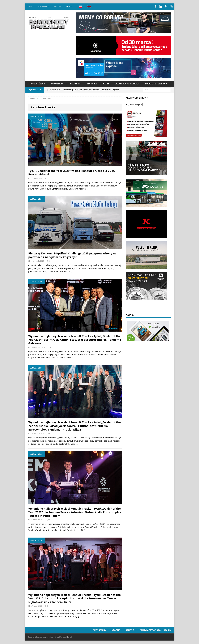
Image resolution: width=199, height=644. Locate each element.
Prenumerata (43, 6)
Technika (92, 84)
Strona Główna (36, 84)
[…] (88, 189)
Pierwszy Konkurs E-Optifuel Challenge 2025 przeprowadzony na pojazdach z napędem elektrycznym (72, 255)
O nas (30, 6)
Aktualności (57, 84)
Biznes (106, 84)
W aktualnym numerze (127, 84)
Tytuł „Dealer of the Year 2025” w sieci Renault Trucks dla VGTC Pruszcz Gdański (72, 173)
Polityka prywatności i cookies (156, 630)
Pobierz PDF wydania (156, 84)
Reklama (57, 6)
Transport (76, 84)
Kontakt (70, 6)
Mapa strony (99, 630)
